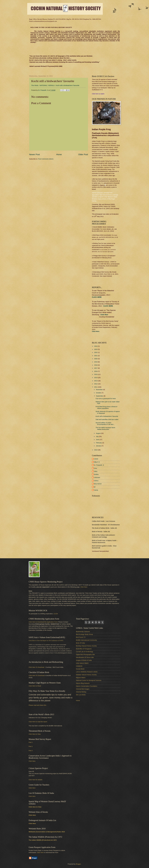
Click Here (104, 315)
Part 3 (31, 751)
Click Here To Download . (37, 667)
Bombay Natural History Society (86, 646)
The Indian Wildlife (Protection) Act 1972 (43, 840)
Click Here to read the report (38, 722)
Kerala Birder (80, 669)
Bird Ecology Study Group (84, 634)
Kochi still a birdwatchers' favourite (107, 416)
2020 (96, 359)
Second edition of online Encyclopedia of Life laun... (105, 424)
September (100, 396)
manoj (96, 490)
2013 (96, 381)
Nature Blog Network (83, 683)
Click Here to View (35, 734)
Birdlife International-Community (86, 640)
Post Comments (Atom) (46, 159)
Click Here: (84, 587)
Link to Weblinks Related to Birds (87, 672)
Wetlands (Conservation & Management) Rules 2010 (47, 832)
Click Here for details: (36, 780)
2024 (96, 346)
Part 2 (31, 746)
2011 (96, 387)
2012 (96, 384)
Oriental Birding (81, 692)
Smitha (96, 474)
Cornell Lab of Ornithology (85, 652)
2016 (96, 371)
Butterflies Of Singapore (84, 649)
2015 (96, 374)
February (99, 443)
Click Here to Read (35, 686)
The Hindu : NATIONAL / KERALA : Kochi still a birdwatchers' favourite (55, 85)
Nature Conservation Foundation (87, 686)
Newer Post (34, 154)
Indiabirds (79, 666)
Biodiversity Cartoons (83, 632)
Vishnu (96, 481)
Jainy (96, 471)
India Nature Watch (82, 663)
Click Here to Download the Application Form (43, 622)
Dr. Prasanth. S (99, 465)
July (97, 436)
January (99, 446)
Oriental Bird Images (83, 689)
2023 (96, 349)
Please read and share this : (38, 705)
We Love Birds (81, 695)
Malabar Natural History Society (86, 675)
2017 (96, 368)
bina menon (98, 484)
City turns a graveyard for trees (106, 399)
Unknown (97, 478)
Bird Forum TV (81, 637)
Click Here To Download (37, 675)
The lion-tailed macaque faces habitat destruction (105, 428)
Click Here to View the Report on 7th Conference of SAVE (46, 641)
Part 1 (31, 742)
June (98, 440)
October (99, 393)
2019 (96, 362)
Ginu (96, 468)
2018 (96, 365)
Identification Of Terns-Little (85, 657)
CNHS (96, 459)
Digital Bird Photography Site (85, 655)
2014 (96, 378)
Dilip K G (97, 462)
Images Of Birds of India (84, 660)
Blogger (78, 864)
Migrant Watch (81, 678)
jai (95, 487)
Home (59, 154)
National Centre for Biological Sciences (89, 680)
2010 (96, 450)
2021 (96, 356)
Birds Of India (80, 643)
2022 (96, 352)
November (100, 390)
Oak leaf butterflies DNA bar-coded (107, 419)
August (98, 433)
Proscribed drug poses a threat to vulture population (106, 407)
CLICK (56, 614)
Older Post (83, 154)
